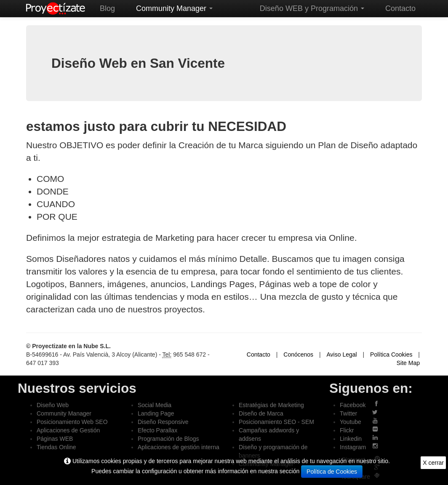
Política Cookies (391, 354)
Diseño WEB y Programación (312, 8)
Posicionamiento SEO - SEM (276, 422)
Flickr (347, 430)
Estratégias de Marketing (271, 405)
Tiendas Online (56, 447)
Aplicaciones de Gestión (68, 430)
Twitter (348, 413)
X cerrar (433, 463)
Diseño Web (53, 405)
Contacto (400, 8)
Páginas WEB (55, 439)
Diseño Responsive (163, 422)
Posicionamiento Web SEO (72, 422)
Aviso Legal (342, 354)
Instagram (353, 447)
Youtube (351, 422)
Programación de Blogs (168, 439)
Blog (107, 8)
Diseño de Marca (261, 413)
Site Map (408, 363)
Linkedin (351, 439)
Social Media (155, 405)
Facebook (353, 405)
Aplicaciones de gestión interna (179, 447)
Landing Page (156, 413)
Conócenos (298, 354)
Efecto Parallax (157, 430)
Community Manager (174, 8)
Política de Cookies (332, 472)
